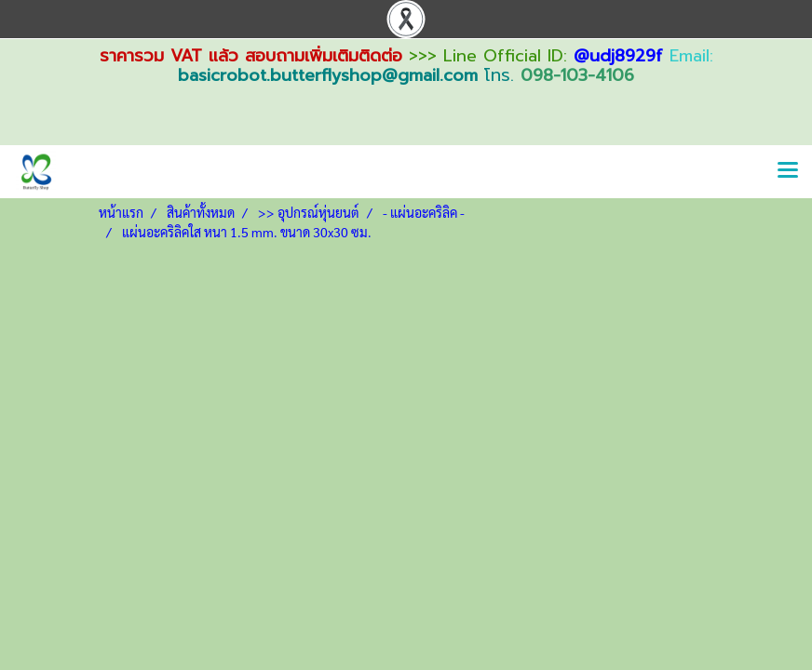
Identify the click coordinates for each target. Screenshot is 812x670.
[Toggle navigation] (788, 171)
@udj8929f (618, 56)
